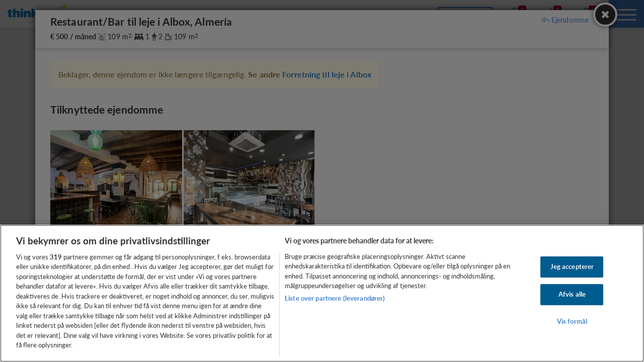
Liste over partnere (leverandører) (335, 298)
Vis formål (572, 321)
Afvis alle (572, 294)
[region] (322, 293)
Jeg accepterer (572, 267)
